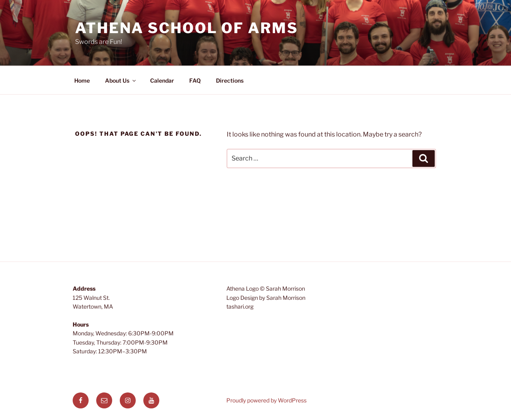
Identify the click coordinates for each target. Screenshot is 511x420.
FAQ (195, 80)
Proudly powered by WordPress (266, 400)
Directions (230, 80)
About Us (121, 80)
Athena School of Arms (186, 28)
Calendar (162, 80)
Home (82, 80)
